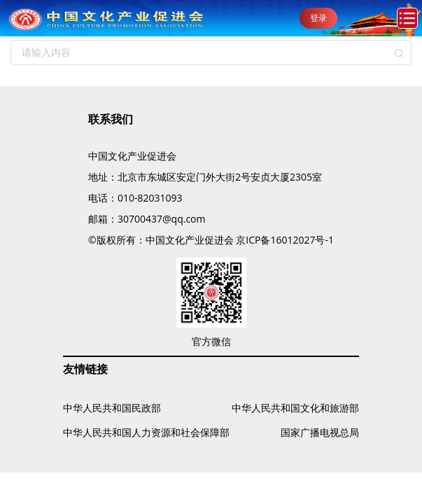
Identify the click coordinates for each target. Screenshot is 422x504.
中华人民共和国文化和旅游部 (295, 408)
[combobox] (211, 52)
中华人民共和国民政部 (112, 408)
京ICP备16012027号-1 (285, 240)
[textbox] (211, 52)
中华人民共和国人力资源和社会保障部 (146, 432)
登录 (318, 18)
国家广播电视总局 (320, 432)
